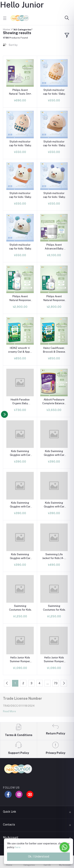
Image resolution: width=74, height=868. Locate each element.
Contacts (9, 825)
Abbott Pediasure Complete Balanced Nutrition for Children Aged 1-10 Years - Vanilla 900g (54, 402)
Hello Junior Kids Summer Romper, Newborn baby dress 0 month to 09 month (20, 660)
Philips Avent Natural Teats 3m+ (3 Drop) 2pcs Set (20, 92)
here (18, 847)
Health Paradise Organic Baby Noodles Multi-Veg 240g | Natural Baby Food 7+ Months (20, 402)
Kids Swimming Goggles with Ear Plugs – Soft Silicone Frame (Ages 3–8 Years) (20, 453)
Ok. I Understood (39, 856)
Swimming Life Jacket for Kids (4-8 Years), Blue (54, 556)
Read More (9, 711)
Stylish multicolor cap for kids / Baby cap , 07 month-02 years (54, 92)
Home (7, 29)
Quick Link (10, 812)
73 (56, 683)
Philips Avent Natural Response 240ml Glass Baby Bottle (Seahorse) (20, 298)
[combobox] (21, 46)
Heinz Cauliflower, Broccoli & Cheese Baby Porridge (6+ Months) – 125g (54, 350)
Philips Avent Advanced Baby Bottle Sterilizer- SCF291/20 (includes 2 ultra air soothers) (54, 247)
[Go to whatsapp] (65, 847)
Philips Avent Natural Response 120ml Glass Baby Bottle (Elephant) (54, 298)
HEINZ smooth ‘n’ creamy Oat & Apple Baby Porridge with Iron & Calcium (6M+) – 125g (20, 350)
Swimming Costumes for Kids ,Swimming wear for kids (20, 608)
